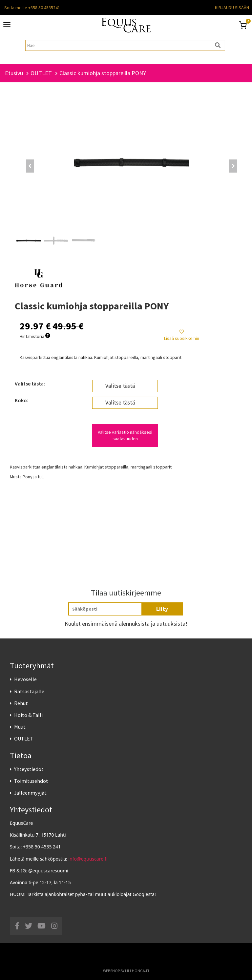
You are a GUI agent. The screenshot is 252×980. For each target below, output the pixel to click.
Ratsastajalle (29, 691)
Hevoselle (25, 679)
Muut (20, 727)
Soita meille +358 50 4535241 (32, 8)
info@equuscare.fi (88, 859)
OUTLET (24, 739)
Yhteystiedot (29, 769)
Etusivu (14, 73)
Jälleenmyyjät (30, 793)
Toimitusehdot (31, 781)
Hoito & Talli (28, 715)
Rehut (21, 703)
